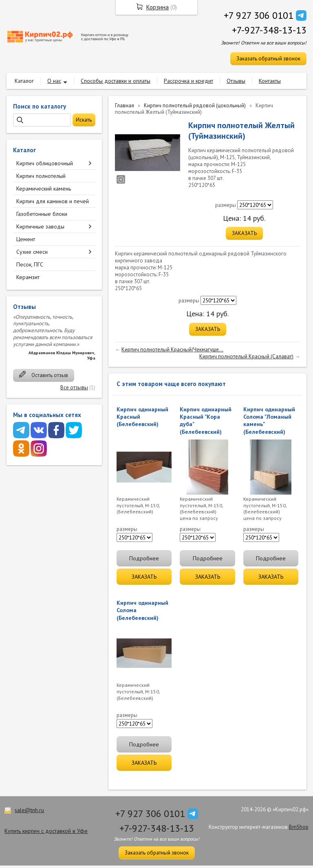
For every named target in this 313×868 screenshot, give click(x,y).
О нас (54, 81)
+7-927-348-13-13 (269, 30)
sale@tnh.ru (29, 810)
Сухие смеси (32, 252)
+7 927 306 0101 (259, 15)
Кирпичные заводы (40, 226)
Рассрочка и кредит (188, 81)
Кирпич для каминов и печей (53, 201)
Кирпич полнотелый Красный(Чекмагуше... (172, 350)
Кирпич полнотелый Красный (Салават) (246, 356)
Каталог (24, 81)
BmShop (299, 827)
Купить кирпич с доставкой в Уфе (46, 831)
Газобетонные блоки (42, 214)
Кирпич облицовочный (45, 163)
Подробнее (144, 558)
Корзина (158, 7)
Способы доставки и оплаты (116, 81)
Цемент (26, 239)
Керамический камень (44, 189)
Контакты (270, 81)
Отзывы (236, 81)
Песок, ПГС (30, 264)
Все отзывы (74, 387)
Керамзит (28, 277)
